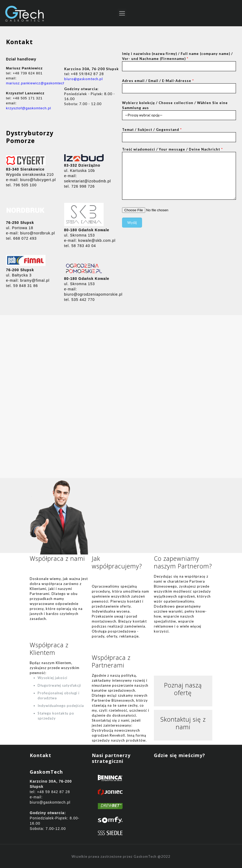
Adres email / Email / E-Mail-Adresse (179, 86)
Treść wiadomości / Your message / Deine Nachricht (179, 173)
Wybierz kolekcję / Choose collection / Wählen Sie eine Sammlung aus (179, 110)
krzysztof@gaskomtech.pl (29, 108)
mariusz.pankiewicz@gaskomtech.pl (38, 83)
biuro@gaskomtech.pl (84, 79)
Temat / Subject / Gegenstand (179, 135)
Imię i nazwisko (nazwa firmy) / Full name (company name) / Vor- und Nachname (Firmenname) (179, 61)
